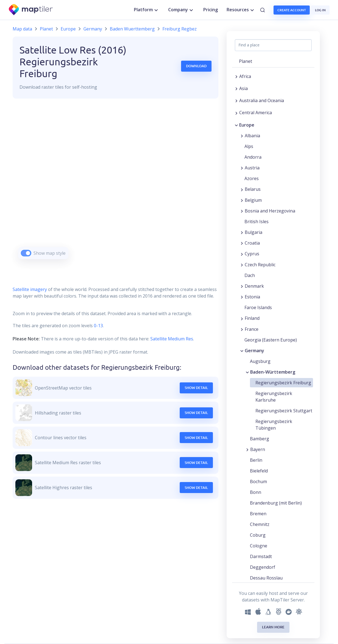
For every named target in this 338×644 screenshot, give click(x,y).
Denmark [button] (254, 286)
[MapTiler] (31, 10)
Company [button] (181, 10)
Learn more (273, 627)
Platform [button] (147, 10)
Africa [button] (245, 76)
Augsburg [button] (260, 361)
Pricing (211, 10)
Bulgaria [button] (253, 232)
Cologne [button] (259, 546)
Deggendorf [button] (263, 567)
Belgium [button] (253, 200)
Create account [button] (292, 10)
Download (196, 66)
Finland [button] (252, 318)
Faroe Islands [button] (258, 307)
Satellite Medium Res (172, 339)
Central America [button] (256, 113)
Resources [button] (241, 10)
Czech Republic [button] (260, 265)
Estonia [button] (252, 297)
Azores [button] (252, 178)
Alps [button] (249, 146)
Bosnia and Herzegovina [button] (270, 211)
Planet (46, 29)
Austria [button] (252, 168)
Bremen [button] (258, 514)
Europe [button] (247, 125)
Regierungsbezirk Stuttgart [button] (284, 411)
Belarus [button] (253, 189)
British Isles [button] (257, 222)
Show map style (50, 253)
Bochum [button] (258, 481)
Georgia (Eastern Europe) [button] (271, 340)
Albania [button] (252, 136)
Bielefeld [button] (259, 471)
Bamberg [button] (260, 439)
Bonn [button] (256, 492)
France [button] (252, 329)
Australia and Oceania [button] (262, 100)
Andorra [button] (253, 157)
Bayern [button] (258, 449)
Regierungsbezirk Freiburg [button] (283, 383)
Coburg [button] (258, 535)
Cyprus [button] (252, 254)
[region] (116, 186)
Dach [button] (250, 275)
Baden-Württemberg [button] (273, 372)
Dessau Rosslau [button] (266, 578)
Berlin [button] (256, 460)
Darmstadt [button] (261, 556)
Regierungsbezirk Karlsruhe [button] (274, 397)
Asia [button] (243, 88)
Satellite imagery (30, 289)
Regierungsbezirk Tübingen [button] (274, 425)
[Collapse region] (236, 125)
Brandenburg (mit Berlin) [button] (276, 503)
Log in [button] (320, 10)
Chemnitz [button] (260, 524)
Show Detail (196, 388)
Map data (22, 29)
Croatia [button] (252, 243)
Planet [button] (246, 61)
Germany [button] (254, 351)
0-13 (98, 326)
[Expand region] (236, 76)
